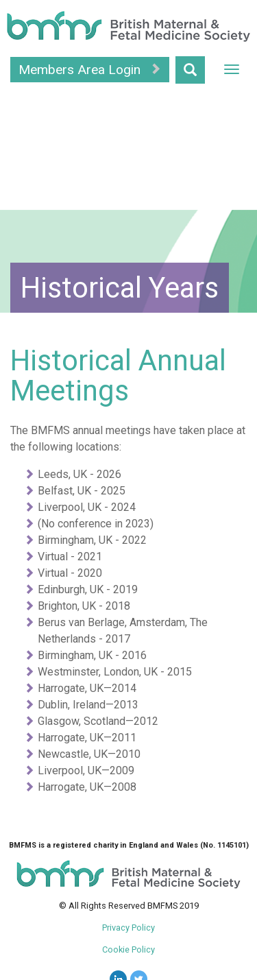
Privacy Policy (128, 928)
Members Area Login (90, 70)
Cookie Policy (128, 949)
